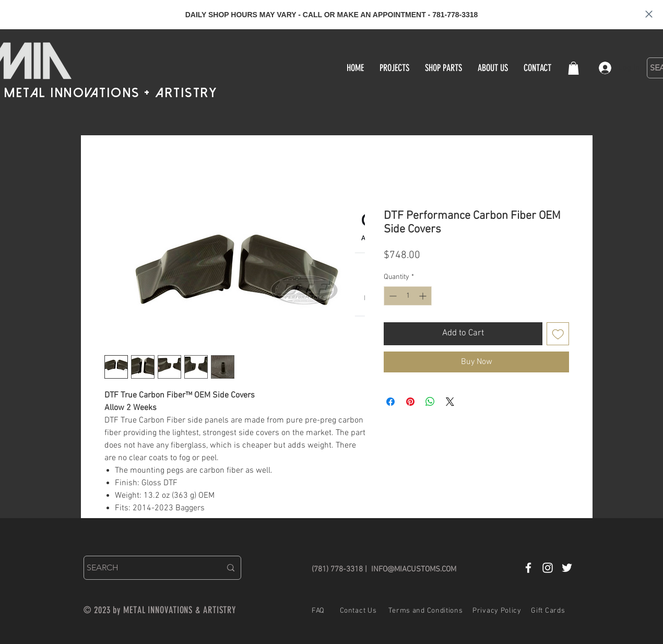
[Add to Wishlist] (558, 334)
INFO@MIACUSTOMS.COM (414, 569)
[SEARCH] (146, 568)
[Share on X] (450, 402)
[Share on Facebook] (390, 402)
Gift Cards (548, 611)
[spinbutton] (408, 296)
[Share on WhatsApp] (430, 402)
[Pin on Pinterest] (410, 402)
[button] (573, 68)
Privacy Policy (497, 611)
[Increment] (424, 296)
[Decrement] (392, 296)
